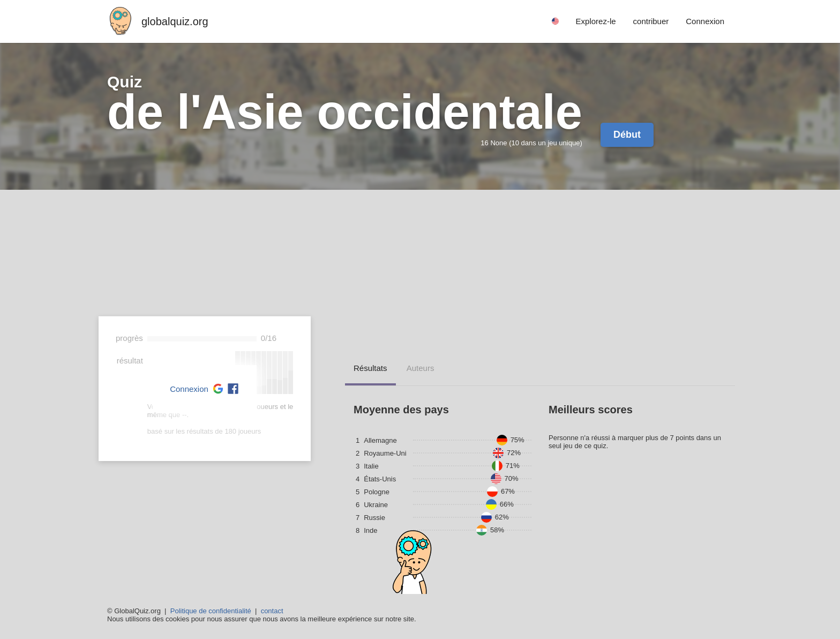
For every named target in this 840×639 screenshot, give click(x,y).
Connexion (189, 389)
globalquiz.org (175, 21)
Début (627, 135)
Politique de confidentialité (211, 611)
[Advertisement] (420, 270)
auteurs (421, 368)
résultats (370, 368)
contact (272, 611)
